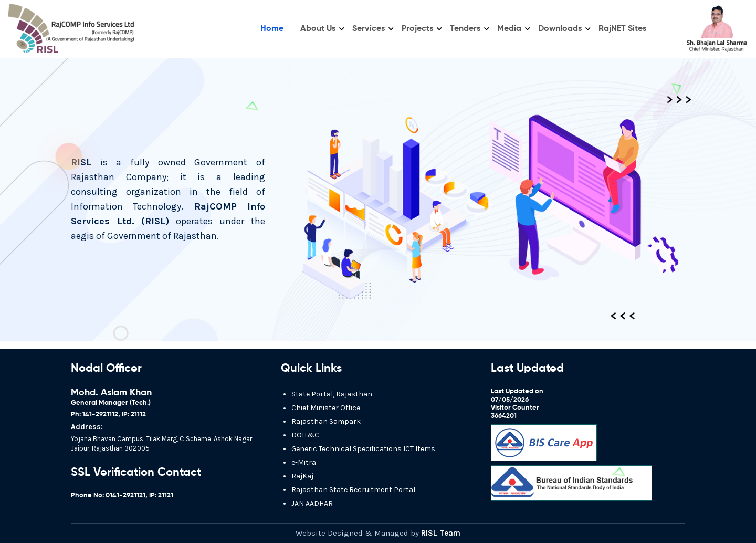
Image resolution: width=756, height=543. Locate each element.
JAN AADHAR (312, 503)
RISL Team (441, 533)
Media (509, 29)
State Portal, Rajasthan (332, 394)
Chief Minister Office (326, 408)
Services (369, 29)
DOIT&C (305, 435)
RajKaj (302, 476)
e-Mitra (304, 462)
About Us (318, 29)
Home (272, 29)
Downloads (560, 29)
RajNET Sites (622, 29)
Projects (417, 29)
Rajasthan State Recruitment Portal (353, 490)
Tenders (465, 29)
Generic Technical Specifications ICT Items (363, 449)
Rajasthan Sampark (326, 421)
